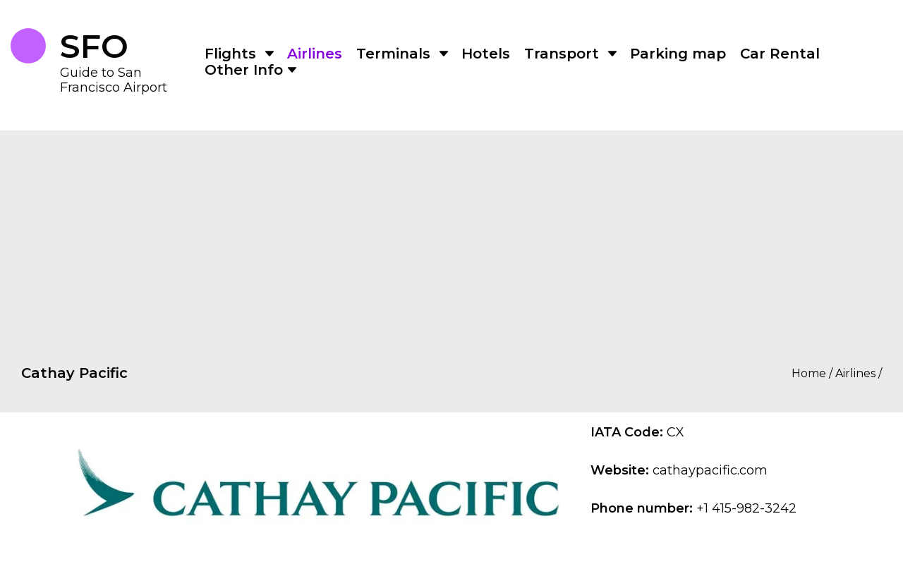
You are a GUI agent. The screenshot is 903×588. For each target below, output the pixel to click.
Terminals (393, 54)
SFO (94, 47)
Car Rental (780, 54)
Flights (230, 54)
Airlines (315, 54)
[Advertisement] (451, 229)
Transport (562, 54)
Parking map (678, 54)
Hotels (486, 54)
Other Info (244, 70)
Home (809, 374)
